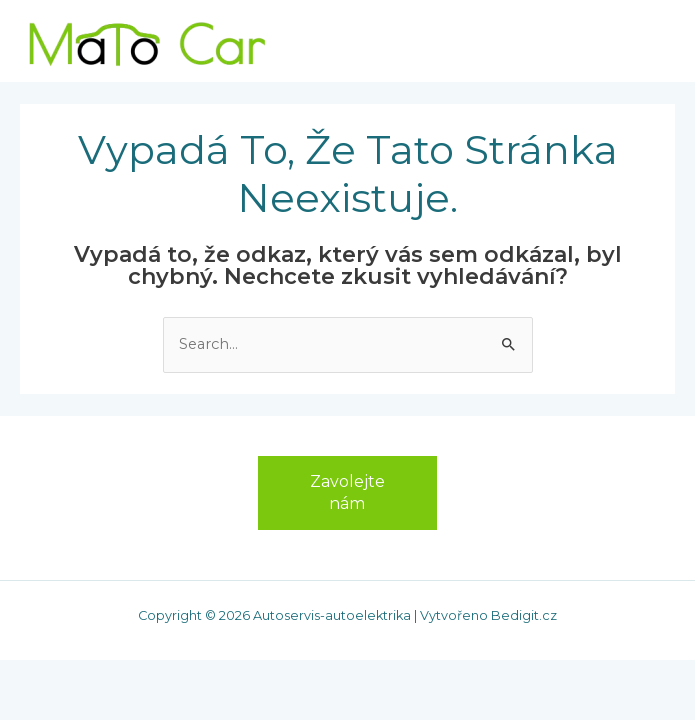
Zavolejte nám (347, 492)
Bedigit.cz (524, 615)
